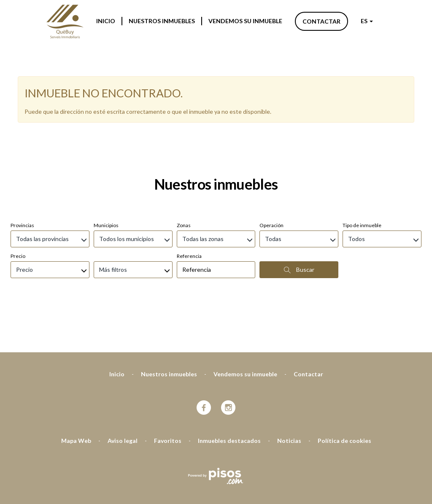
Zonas (184, 181)
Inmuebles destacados (229, 396)
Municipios (106, 181)
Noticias (289, 396)
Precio (18, 211)
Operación (271, 181)
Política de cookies (344, 396)
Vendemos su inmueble (245, 21)
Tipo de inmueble (362, 181)
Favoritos (168, 396)
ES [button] (367, 21)
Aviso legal (123, 396)
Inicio (106, 21)
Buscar (299, 225)
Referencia (189, 211)
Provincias (22, 181)
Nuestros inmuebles (162, 21)
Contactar (321, 21)
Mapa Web (76, 396)
